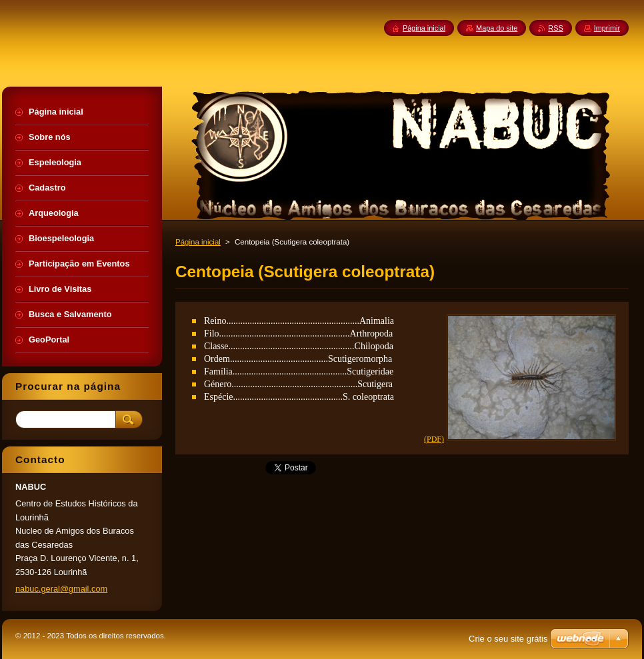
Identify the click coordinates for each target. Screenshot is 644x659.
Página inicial (198, 242)
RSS (555, 28)
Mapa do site (497, 28)
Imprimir (607, 28)
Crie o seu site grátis (508, 639)
